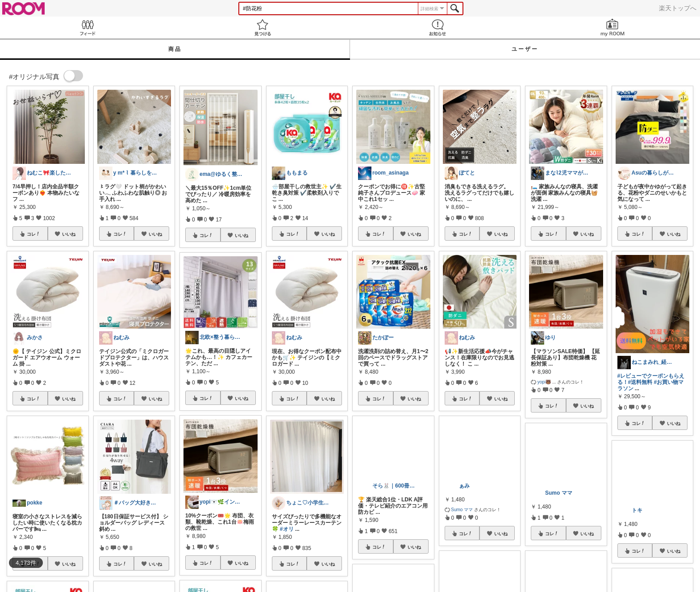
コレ (33, 234)
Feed (87, 27)
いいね (69, 234)
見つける (262, 27)
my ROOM (612, 27)
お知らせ (437, 27)
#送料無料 (640, 382)
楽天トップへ (678, 8)
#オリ (287, 529)
